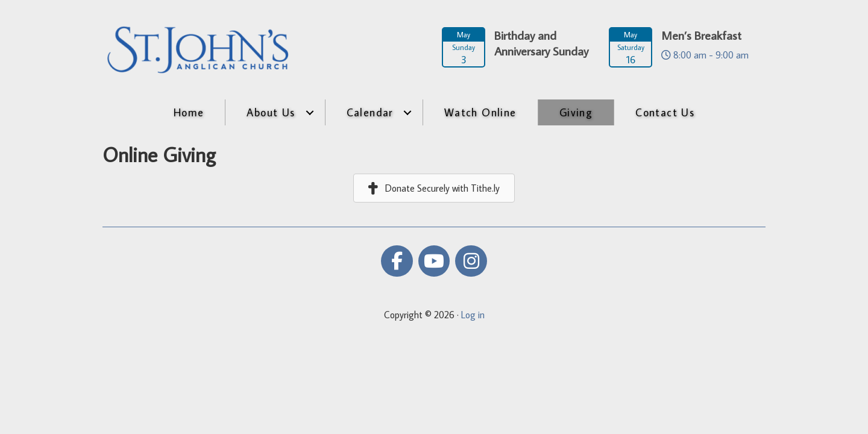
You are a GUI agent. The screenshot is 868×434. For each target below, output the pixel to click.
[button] (310, 112)
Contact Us (665, 112)
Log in (473, 315)
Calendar (370, 112)
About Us (271, 112)
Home (189, 112)
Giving (576, 112)
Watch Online (480, 112)
